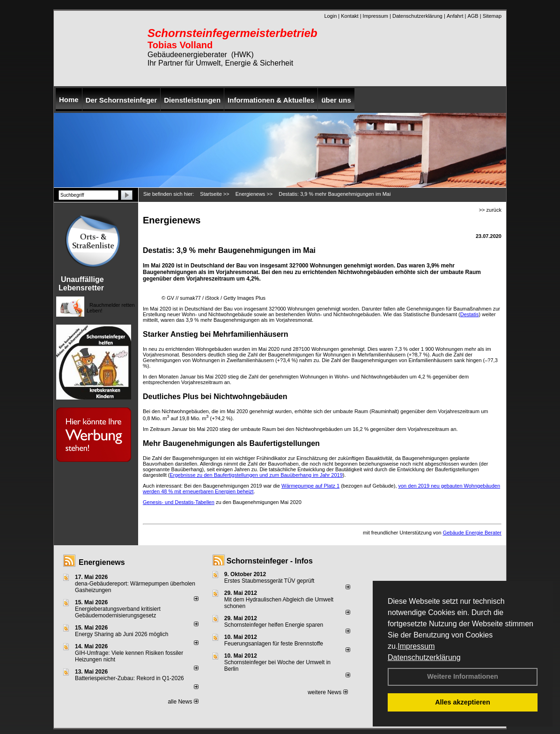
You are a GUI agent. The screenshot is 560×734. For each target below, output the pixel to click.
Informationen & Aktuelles (271, 100)
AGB (473, 16)
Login (330, 16)
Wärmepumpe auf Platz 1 (310, 486)
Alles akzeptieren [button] (463, 702)
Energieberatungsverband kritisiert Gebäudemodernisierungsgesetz (118, 612)
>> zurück (490, 210)
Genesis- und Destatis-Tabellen (179, 502)
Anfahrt (455, 16)
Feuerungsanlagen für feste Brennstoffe (274, 644)
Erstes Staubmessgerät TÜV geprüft (269, 581)
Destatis (470, 314)
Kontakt (350, 16)
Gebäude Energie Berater (472, 533)
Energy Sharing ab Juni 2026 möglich (122, 634)
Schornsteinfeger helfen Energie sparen (274, 625)
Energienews (102, 562)
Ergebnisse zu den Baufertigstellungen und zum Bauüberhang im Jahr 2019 (256, 475)
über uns (336, 100)
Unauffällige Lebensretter (81, 284)
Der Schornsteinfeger (122, 100)
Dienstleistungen (192, 100)
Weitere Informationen (463, 676)
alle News (183, 702)
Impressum (416, 646)
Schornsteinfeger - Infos (270, 561)
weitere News (328, 692)
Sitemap (492, 16)
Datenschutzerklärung (424, 657)
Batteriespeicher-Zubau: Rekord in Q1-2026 (129, 678)
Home (69, 100)
